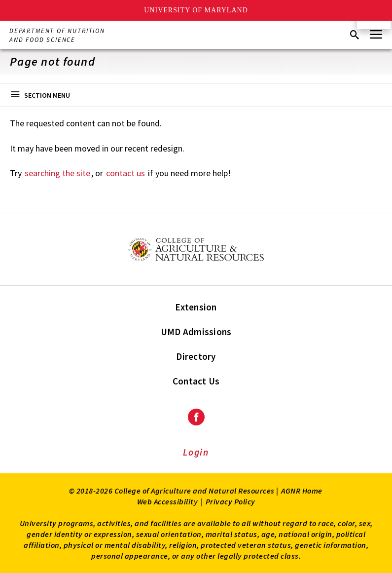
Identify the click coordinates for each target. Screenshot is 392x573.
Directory (196, 356)
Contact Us (196, 381)
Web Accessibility (168, 501)
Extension (196, 307)
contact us (125, 173)
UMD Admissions (196, 332)
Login (196, 452)
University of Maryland (196, 10)
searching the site (57, 173)
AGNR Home (302, 491)
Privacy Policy (231, 501)
